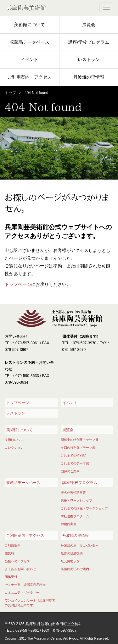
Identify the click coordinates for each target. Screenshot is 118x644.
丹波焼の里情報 (89, 77)
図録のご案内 (70, 471)
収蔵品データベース (30, 42)
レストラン (89, 59)
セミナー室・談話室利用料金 (25, 585)
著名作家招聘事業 (73, 493)
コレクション (14, 448)
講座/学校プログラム (89, 42)
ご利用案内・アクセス (30, 77)
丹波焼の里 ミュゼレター (80, 545)
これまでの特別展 (73, 455)
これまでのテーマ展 (75, 463)
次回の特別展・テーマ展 (78, 448)
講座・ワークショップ (76, 500)
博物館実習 (69, 524)
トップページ (18, 284)
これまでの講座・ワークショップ (84, 508)
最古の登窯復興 (72, 553)
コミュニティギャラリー (22, 593)
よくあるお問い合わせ (20, 569)
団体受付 (11, 577)
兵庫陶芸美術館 (26, 8)
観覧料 (9, 553)
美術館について (30, 25)
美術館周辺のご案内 (75, 569)
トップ (10, 93)
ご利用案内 (13, 545)
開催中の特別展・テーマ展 (80, 440)
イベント (30, 59)
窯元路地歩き (70, 561)
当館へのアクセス (17, 561)
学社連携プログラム (75, 516)
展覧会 (89, 25)
